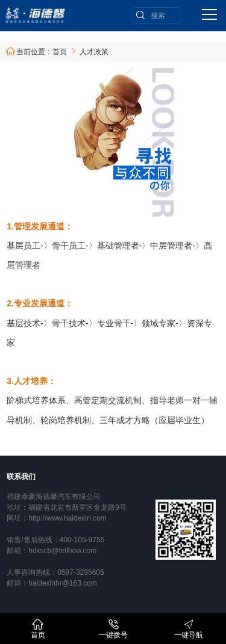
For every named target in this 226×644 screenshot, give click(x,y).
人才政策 (94, 52)
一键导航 (189, 629)
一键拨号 (113, 629)
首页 (60, 52)
